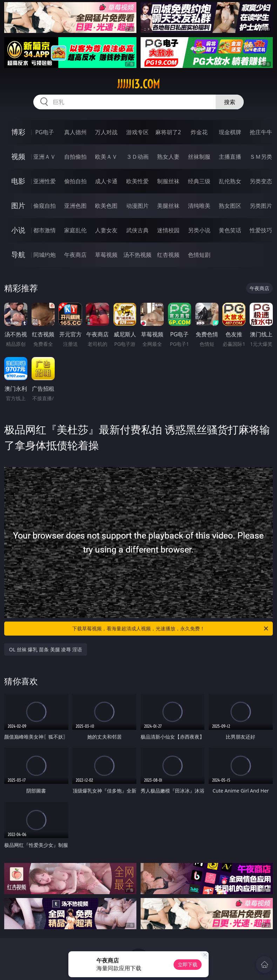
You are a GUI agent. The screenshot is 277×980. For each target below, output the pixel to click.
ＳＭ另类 (261, 157)
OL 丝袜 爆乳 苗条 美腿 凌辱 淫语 (46, 649)
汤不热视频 (137, 255)
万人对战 (106, 132)
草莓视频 (106, 255)
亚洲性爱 (45, 181)
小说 (18, 230)
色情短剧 (199, 255)
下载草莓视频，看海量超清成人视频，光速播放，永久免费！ (171, 629)
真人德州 (75, 132)
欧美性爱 (137, 181)
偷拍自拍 (75, 181)
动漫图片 (137, 206)
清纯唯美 (199, 206)
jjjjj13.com (138, 84)
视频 (18, 156)
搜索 (230, 102)
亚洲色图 (75, 206)
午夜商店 (75, 255)
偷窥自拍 (45, 206)
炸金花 (199, 132)
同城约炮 (45, 255)
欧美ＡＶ (106, 157)
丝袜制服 (199, 157)
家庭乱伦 (75, 230)
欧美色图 (106, 206)
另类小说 (199, 230)
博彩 (18, 132)
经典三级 (199, 181)
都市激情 (45, 230)
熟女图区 (230, 206)
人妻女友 (106, 230)
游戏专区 (137, 132)
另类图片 (261, 206)
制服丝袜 (168, 181)
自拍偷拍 (75, 157)
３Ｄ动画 (137, 157)
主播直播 (230, 157)
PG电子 (45, 132)
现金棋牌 (230, 132)
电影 (18, 181)
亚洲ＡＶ (45, 157)
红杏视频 (168, 255)
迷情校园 (168, 230)
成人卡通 (106, 181)
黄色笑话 (230, 230)
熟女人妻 (168, 157)
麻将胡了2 (168, 132)
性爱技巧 (261, 230)
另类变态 (261, 181)
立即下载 (188, 964)
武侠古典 (137, 230)
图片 (18, 205)
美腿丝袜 (168, 206)
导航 (18, 255)
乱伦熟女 (230, 181)
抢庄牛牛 (261, 132)
